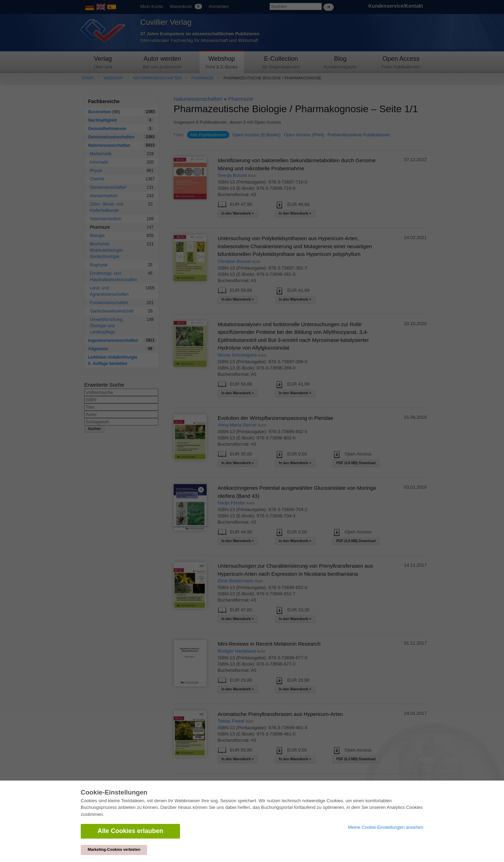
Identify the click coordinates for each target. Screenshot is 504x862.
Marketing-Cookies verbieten (114, 849)
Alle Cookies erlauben (130, 831)
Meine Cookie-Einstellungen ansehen (386, 827)
